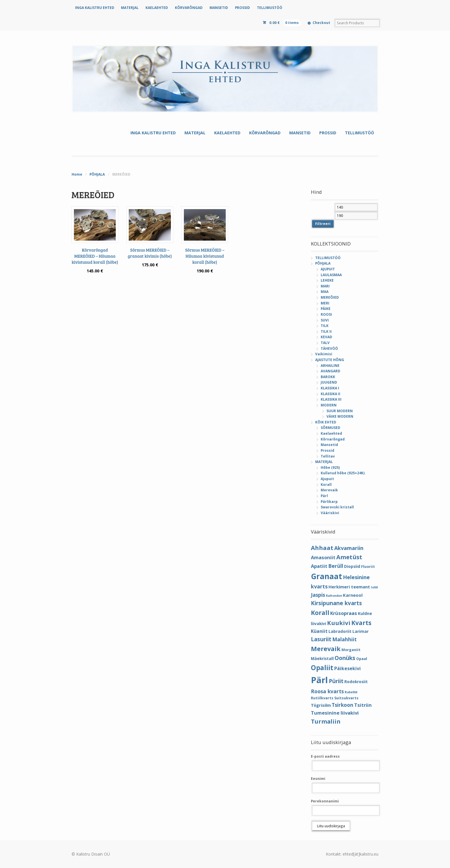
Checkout (321, 23)
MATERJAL (130, 8)
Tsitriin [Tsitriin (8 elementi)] (363, 705)
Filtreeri (323, 224)
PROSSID (242, 8)
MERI (325, 303)
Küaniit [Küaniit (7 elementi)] (319, 631)
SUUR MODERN (340, 411)
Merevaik (329, 490)
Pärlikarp (329, 502)
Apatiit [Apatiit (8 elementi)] (319, 566)
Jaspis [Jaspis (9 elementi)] (318, 595)
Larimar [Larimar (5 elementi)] (361, 631)
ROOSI (326, 314)
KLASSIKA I (330, 388)
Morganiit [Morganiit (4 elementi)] (351, 650)
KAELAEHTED (157, 8)
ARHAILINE (330, 366)
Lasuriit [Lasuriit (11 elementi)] (321, 639)
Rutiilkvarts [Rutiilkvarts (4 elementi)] (322, 698)
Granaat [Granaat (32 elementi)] (326, 576)
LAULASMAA (331, 275)
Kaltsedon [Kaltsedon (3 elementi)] (334, 596)
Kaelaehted (331, 433)
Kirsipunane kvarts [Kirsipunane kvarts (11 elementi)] (336, 603)
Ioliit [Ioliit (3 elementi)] (375, 587)
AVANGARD (331, 371)
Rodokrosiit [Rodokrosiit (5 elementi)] (356, 682)
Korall (326, 485)
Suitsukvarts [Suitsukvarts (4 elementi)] (346, 698)
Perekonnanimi (325, 801)
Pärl (324, 496)
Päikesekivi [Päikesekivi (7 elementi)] (348, 668)
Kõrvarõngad (333, 439)
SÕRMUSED (331, 428)
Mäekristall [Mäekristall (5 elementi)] (322, 658)
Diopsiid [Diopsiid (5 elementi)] (352, 566)
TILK (325, 326)
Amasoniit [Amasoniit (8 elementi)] (323, 557)
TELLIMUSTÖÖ (270, 8)
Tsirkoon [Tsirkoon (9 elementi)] (342, 705)
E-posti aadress (325, 756)
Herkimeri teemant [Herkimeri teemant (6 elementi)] (349, 587)
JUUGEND (329, 382)
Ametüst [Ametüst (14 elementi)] (349, 557)
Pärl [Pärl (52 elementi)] (319, 680)
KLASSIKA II (331, 394)
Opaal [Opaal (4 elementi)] (362, 659)
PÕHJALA (97, 174)
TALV (325, 343)
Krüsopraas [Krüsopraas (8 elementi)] (344, 613)
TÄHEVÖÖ (329, 348)
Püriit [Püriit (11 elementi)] (336, 681)
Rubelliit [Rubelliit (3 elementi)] (351, 692)
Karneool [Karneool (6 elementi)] (353, 595)
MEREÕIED (330, 297)
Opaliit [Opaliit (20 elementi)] (322, 668)
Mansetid (329, 445)
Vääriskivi (330, 513)
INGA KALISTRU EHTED (95, 8)
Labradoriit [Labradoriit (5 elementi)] (340, 631)
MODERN (329, 405)
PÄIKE (326, 309)
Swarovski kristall (337, 507)
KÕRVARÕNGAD (189, 8)
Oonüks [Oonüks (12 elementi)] (345, 658)
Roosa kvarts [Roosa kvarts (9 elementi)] (327, 691)
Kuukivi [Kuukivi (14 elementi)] (339, 623)
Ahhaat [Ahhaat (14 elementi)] (322, 548)
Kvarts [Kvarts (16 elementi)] (361, 623)
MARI (325, 286)
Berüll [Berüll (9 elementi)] (336, 566)
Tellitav (328, 456)
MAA (325, 292)
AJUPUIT (328, 269)
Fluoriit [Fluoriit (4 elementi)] (368, 567)
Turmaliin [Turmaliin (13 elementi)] (326, 721)
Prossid (327, 450)
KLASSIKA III (331, 399)
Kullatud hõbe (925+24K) (343, 473)
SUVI (325, 320)
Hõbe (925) (330, 468)
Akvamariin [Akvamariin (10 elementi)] (349, 548)
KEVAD (326, 337)
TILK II (326, 331)
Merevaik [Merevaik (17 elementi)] (326, 649)
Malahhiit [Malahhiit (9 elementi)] (344, 639)
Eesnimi (318, 779)
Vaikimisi (324, 354)
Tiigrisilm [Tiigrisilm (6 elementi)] (321, 705)
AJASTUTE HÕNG (330, 360)
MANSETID (219, 8)
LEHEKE (327, 280)
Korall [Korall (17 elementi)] (320, 613)
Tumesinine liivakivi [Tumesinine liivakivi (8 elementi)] (335, 713)
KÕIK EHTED (326, 422)
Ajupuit (327, 479)
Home (77, 174)
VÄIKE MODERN (340, 416)
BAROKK (328, 377)
